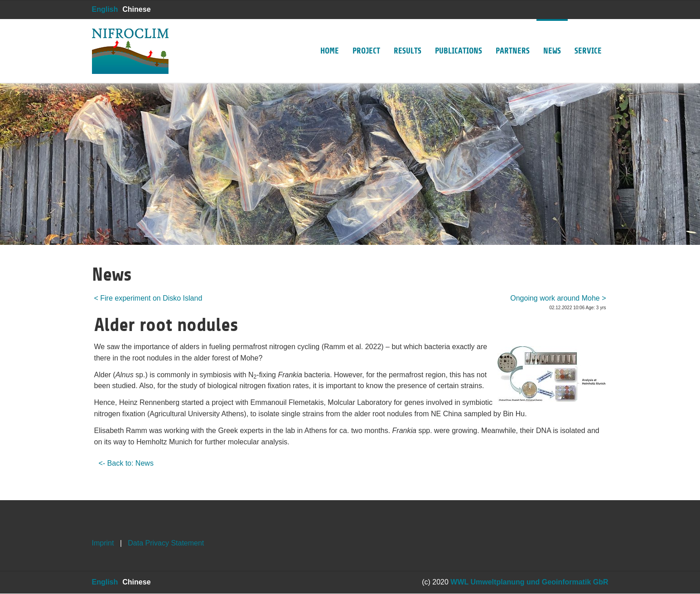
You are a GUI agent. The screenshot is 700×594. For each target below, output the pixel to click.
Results (408, 37)
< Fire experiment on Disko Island (148, 298)
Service (588, 37)
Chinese (136, 9)
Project (366, 37)
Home (330, 37)
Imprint (103, 543)
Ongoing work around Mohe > (558, 298)
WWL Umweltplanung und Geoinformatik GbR (529, 582)
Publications (459, 37)
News (552, 37)
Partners (513, 37)
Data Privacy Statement (166, 543)
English (105, 9)
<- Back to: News (126, 463)
